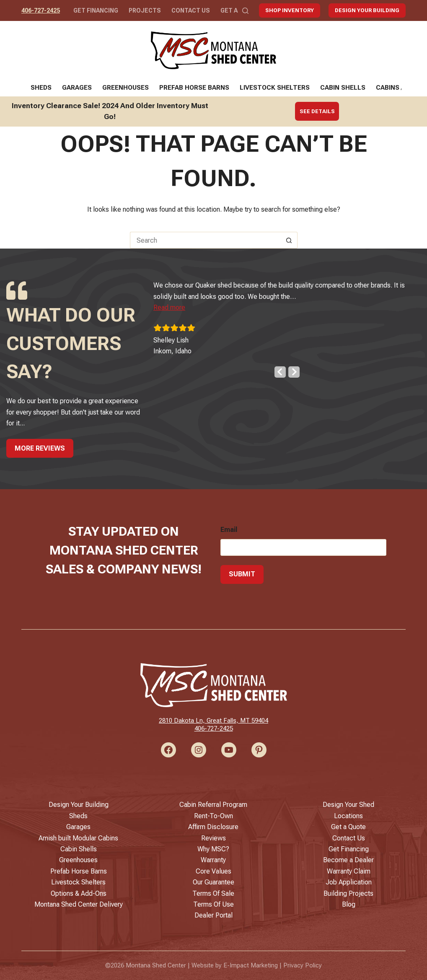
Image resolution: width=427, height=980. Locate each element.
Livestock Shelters (275, 88)
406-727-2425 (41, 10)
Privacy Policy (303, 965)
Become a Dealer (348, 860)
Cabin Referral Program (213, 805)
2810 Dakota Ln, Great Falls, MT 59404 (213, 721)
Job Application (349, 882)
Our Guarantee (213, 882)
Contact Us (191, 10)
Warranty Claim (349, 871)
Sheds (41, 88)
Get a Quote (348, 827)
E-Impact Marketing (251, 965)
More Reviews (40, 448)
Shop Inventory (290, 10)
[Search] (245, 11)
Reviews (213, 838)
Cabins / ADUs (399, 88)
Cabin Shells (343, 88)
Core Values (213, 871)
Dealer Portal (213, 915)
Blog (349, 904)
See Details (317, 111)
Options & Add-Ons (79, 893)
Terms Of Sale (213, 893)
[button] (179, 307)
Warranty (213, 860)
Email (229, 530)
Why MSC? (213, 849)
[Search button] (289, 240)
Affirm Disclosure (213, 827)
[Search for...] (205, 240)
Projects (145, 10)
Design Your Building (367, 10)
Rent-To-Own (213, 816)
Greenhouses (126, 88)
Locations (348, 816)
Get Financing (96, 10)
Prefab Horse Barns (194, 88)
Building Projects (348, 893)
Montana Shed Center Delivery (79, 904)
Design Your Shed (348, 805)
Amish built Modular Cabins (78, 838)
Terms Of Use (213, 904)
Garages (77, 88)
